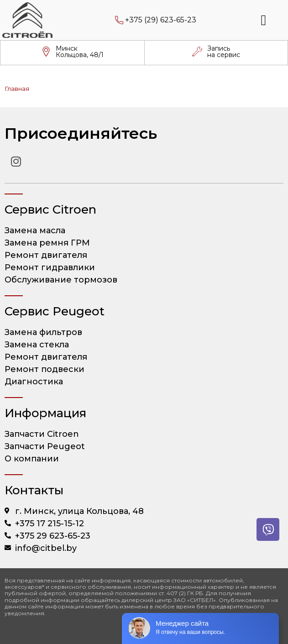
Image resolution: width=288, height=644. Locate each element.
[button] (264, 20)
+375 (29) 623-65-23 (161, 20)
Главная (17, 89)
